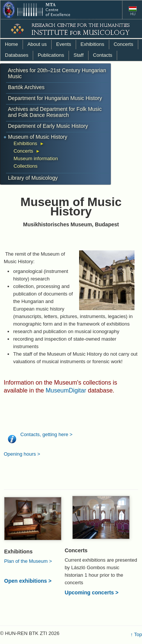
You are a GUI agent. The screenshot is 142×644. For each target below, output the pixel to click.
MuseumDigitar (66, 390)
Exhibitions (92, 44)
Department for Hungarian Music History (55, 98)
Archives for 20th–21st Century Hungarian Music (57, 73)
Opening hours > (22, 454)
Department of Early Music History (48, 126)
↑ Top (136, 634)
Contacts (103, 55)
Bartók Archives (26, 87)
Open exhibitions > (28, 581)
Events (64, 44)
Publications (51, 55)
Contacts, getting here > (46, 434)
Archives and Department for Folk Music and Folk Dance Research (55, 112)
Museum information (36, 158)
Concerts (124, 44)
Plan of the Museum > (28, 561)
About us (37, 44)
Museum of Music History (37, 137)
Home (11, 44)
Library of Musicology (33, 178)
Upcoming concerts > (92, 592)
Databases (17, 55)
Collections (26, 166)
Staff (79, 55)
